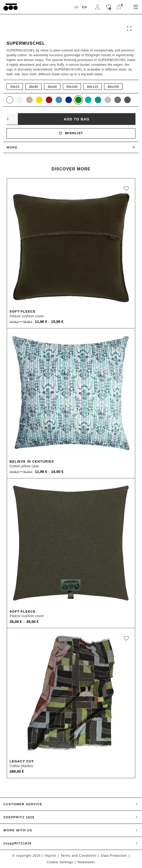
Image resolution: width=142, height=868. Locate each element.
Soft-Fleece (23, 311)
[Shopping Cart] (119, 7)
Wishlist (71, 133)
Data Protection (114, 856)
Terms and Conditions (79, 856)
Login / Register (98, 7)
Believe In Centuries (32, 461)
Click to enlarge (129, 28)
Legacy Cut (22, 761)
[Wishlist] (109, 7)
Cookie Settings (60, 862)
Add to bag (77, 119)
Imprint (50, 856)
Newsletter (86, 862)
